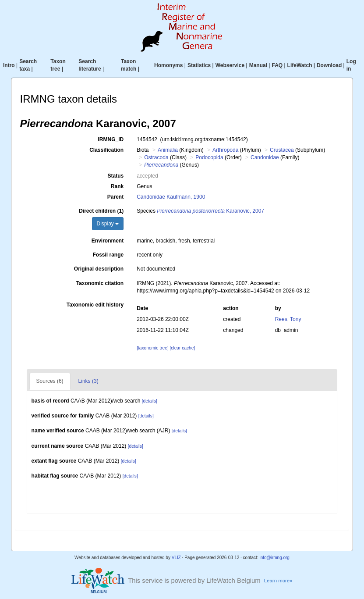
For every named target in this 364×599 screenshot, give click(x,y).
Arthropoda (225, 150)
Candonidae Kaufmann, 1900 (171, 197)
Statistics (199, 65)
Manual (258, 65)
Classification (106, 150)
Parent (115, 197)
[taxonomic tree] (152, 348)
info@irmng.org (274, 558)
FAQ (277, 65)
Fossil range (108, 255)
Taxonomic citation (100, 283)
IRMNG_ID (111, 139)
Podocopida (209, 157)
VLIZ (176, 558)
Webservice (230, 65)
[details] (150, 401)
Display (108, 224)
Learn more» (278, 581)
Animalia (168, 150)
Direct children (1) (101, 211)
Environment (108, 241)
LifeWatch (300, 65)
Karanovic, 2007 (210, 211)
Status (116, 176)
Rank (117, 186)
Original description (99, 269)
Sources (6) (50, 381)
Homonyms (168, 65)
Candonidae (265, 157)
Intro (9, 65)
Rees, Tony (288, 319)
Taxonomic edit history (95, 305)
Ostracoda (156, 157)
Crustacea (282, 150)
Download (329, 65)
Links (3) (88, 381)
